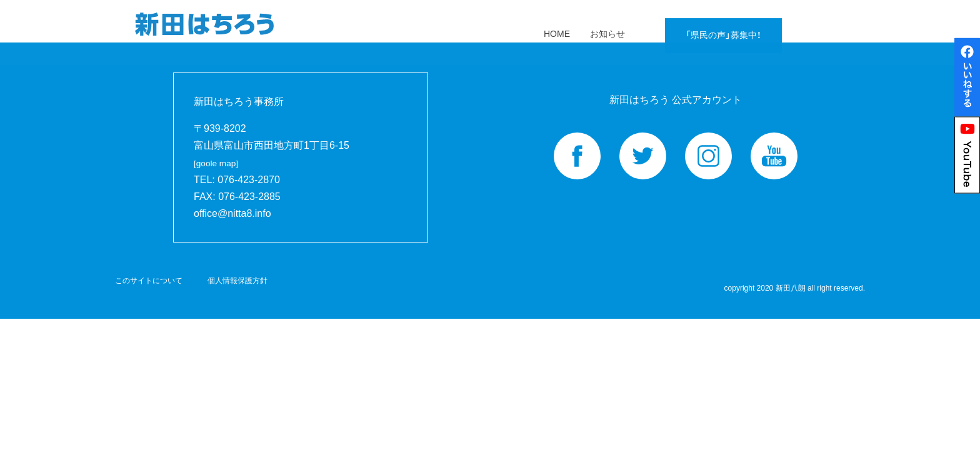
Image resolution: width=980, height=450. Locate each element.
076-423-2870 (249, 180)
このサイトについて (149, 281)
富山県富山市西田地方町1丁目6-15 (272, 154)
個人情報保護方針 (237, 281)
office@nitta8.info (232, 213)
